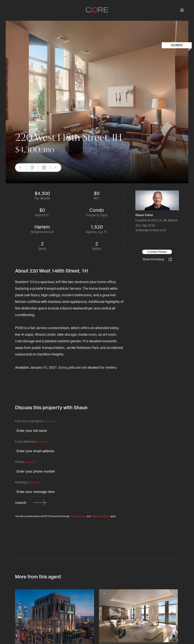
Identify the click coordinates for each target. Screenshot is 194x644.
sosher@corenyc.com (151, 230)
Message (27, 483)
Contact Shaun (157, 252)
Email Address (31, 442)
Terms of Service (100, 516)
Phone (25, 462)
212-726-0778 (145, 226)
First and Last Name (35, 422)
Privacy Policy (78, 516)
